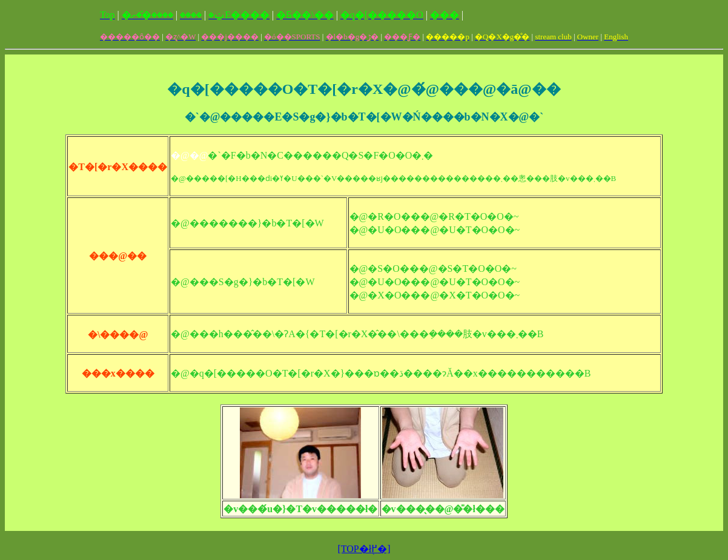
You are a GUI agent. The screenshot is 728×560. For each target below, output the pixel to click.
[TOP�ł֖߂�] (364, 549)
